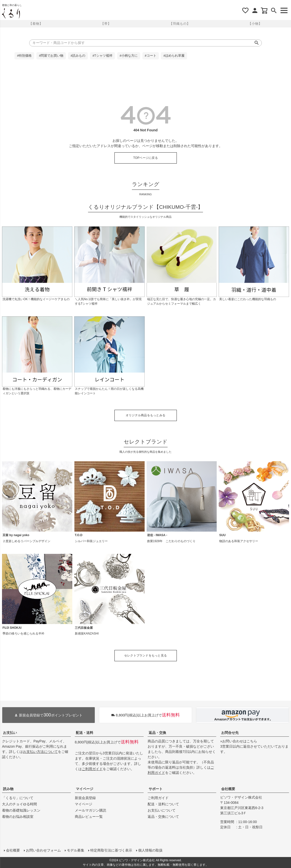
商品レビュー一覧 (89, 817)
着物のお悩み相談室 (18, 817)
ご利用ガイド (92, 769)
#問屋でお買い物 (51, 56)
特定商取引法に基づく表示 (111, 850)
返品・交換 (157, 733)
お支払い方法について (40, 752)
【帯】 (106, 24)
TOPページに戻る (145, 158)
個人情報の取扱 (150, 850)
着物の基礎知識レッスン (21, 810)
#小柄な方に (129, 56)
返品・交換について (163, 817)
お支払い (10, 733)
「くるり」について (18, 798)
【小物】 (255, 24)
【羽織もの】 (180, 24)
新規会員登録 (85, 798)
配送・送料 (85, 733)
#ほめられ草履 (174, 56)
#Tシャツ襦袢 (102, 56)
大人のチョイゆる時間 (19, 804)
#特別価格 (24, 56)
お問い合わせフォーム (43, 850)
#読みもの (78, 56)
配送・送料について (163, 804)
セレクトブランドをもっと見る (145, 655)
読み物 (8, 789)
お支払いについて (162, 810)
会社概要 (228, 789)
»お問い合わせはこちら (239, 741)
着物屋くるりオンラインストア (11, 13)
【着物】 (36, 24)
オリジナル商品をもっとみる (145, 415)
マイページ (85, 789)
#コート (151, 56)
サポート (156, 789)
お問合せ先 (230, 733)
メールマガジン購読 (91, 810)
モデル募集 (76, 850)
